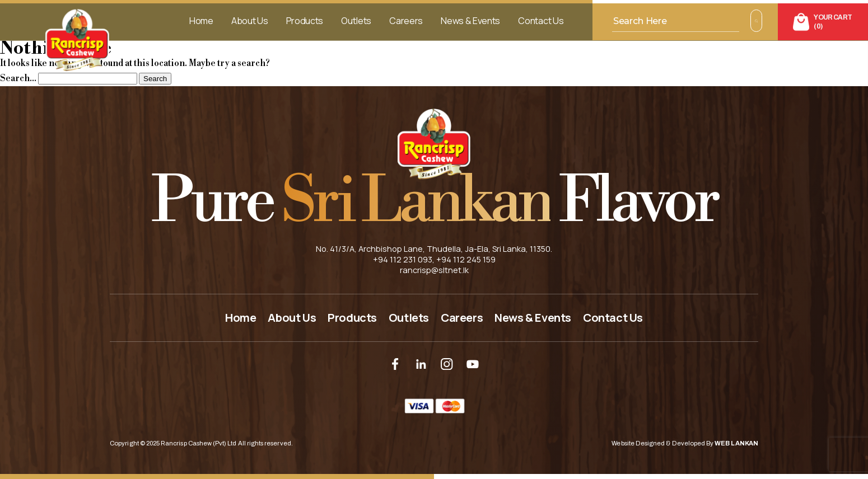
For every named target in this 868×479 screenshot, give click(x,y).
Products (305, 21)
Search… (18, 78)
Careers (406, 21)
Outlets (356, 21)
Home (201, 21)
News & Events (470, 21)
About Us (249, 21)
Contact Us (541, 21)
